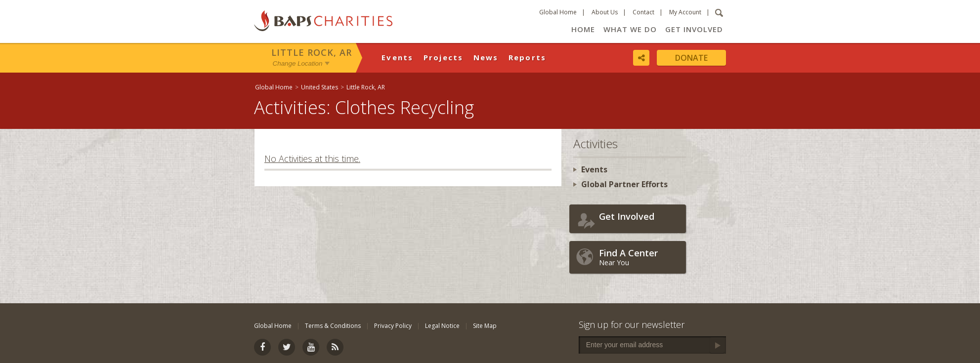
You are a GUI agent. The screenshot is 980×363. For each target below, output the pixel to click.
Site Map (485, 326)
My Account (685, 12)
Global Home (558, 12)
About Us (605, 12)
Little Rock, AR (312, 52)
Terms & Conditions (333, 326)
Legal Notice (442, 326)
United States (320, 87)
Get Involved (694, 29)
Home (583, 29)
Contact (643, 12)
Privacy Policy (393, 326)
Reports (528, 57)
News (486, 57)
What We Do (630, 29)
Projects (444, 57)
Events (398, 57)
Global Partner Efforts (624, 184)
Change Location (298, 63)
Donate (691, 58)
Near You (640, 257)
